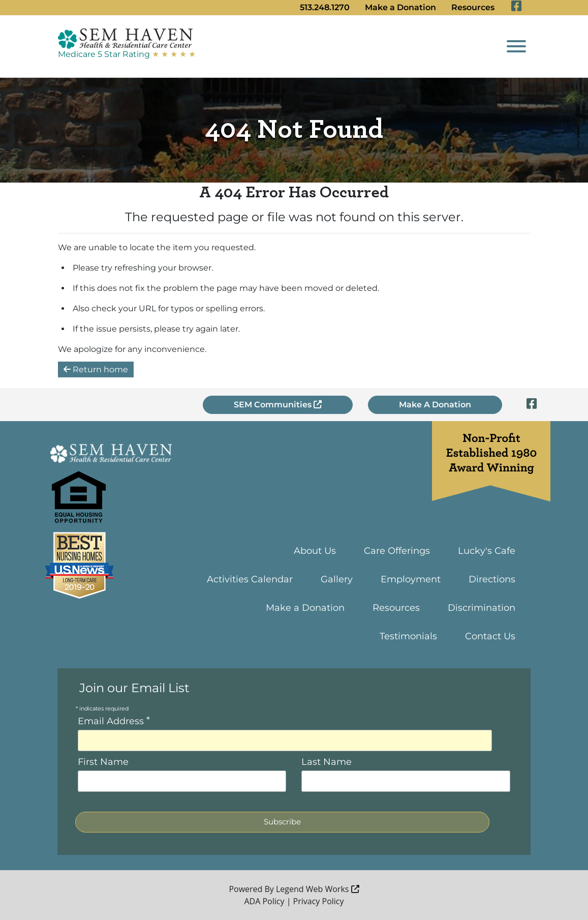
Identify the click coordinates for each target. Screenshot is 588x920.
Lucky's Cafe (487, 551)
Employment (411, 579)
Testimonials (408, 636)
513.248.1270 (325, 7)
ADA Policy (264, 901)
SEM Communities (278, 405)
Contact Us (490, 636)
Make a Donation (400, 7)
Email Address (114, 721)
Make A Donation (435, 405)
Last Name (327, 762)
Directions (492, 579)
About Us (315, 551)
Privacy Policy (319, 901)
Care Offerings (397, 551)
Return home (96, 369)
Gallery (337, 579)
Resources (473, 7)
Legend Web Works (318, 889)
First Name (103, 762)
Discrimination (482, 608)
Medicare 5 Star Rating (127, 54)
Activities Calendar (250, 579)
